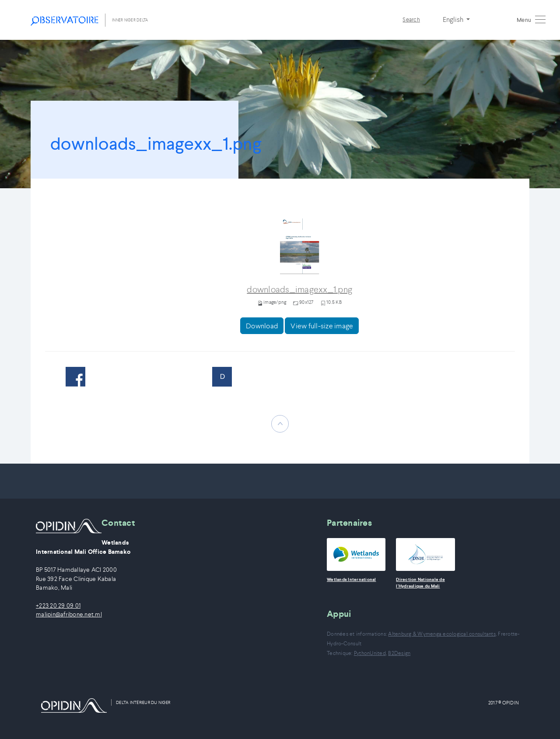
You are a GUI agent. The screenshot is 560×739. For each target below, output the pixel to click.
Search (411, 19)
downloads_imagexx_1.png (299, 290)
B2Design (399, 653)
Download (262, 326)
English (454, 19)
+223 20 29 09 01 (58, 606)
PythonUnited (370, 653)
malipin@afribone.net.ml (69, 614)
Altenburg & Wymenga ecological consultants (442, 634)
